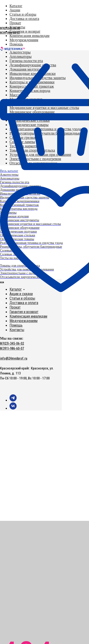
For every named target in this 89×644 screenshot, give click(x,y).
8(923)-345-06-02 (12, 343)
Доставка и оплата (24, 303)
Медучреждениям (23, 321)
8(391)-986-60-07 (12, 348)
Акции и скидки (21, 294)
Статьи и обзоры (22, 298)
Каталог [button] (16, 289)
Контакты (17, 330)
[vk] (13, 408)
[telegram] (13, 400)
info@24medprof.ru (14, 358)
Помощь (16, 325)
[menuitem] (25, 31)
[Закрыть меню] (2, 282)
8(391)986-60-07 (10, 33)
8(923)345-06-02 (10, 28)
